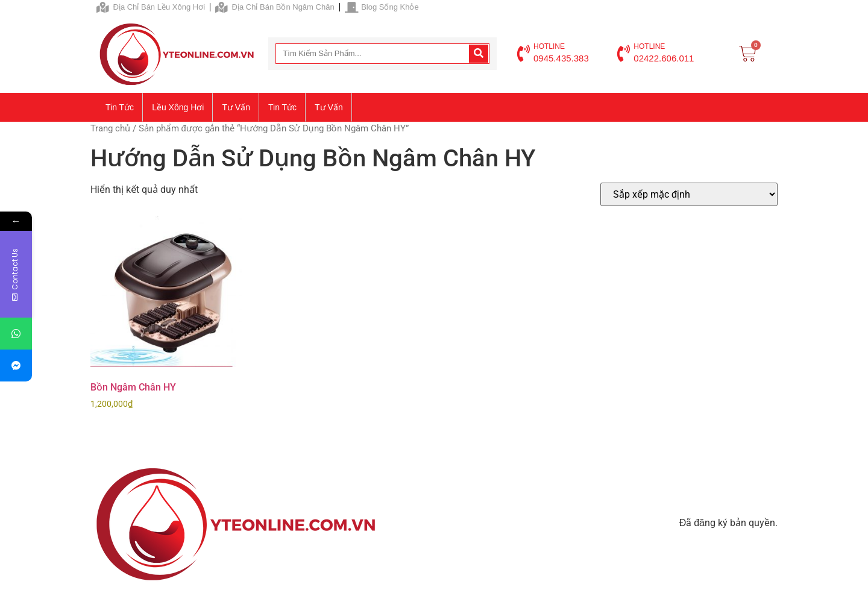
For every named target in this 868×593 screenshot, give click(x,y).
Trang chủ (110, 128)
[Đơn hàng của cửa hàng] (689, 194)
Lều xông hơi (178, 107)
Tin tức (120, 107)
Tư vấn (236, 107)
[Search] (479, 54)
